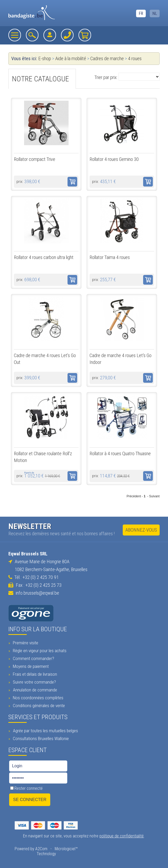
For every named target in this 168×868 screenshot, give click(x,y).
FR (141, 13)
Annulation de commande (34, 690)
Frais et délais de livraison (34, 674)
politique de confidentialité (122, 836)
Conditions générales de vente (38, 706)
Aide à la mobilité (71, 59)
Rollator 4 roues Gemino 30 (114, 159)
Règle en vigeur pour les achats (39, 651)
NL (155, 13)
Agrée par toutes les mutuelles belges (45, 731)
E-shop (45, 59)
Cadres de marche (107, 59)
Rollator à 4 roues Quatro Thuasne (120, 454)
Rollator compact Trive (35, 159)
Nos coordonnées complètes (37, 698)
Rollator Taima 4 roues (110, 257)
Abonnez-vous (141, 530)
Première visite (25, 643)
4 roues (135, 59)
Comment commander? (33, 658)
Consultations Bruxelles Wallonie (40, 739)
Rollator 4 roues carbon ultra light (44, 257)
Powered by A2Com (31, 849)
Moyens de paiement (30, 666)
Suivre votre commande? (34, 682)
